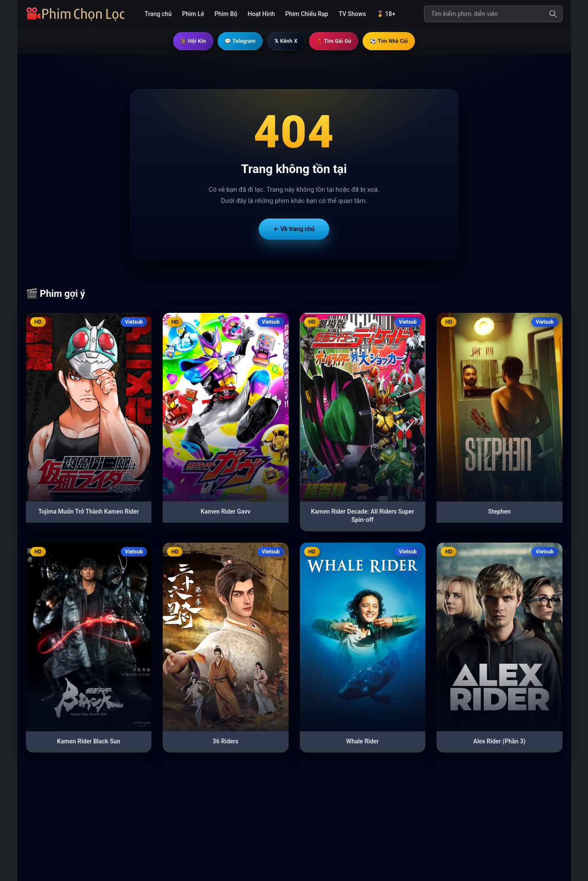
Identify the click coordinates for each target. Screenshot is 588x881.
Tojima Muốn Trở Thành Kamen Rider (89, 512)
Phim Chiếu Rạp (307, 14)
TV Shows (352, 14)
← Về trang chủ (294, 229)
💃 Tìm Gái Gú (339, 41)
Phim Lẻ (193, 14)
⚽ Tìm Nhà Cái (402, 41)
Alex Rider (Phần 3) (500, 742)
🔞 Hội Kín (179, 41)
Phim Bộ (226, 14)
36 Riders (225, 742)
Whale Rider (362, 742)
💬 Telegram (233, 41)
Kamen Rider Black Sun (89, 742)
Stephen (499, 512)
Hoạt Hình (262, 14)
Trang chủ (158, 14)
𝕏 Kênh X (284, 41)
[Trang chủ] (79, 14)
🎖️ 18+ (386, 14)
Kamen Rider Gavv (226, 512)
